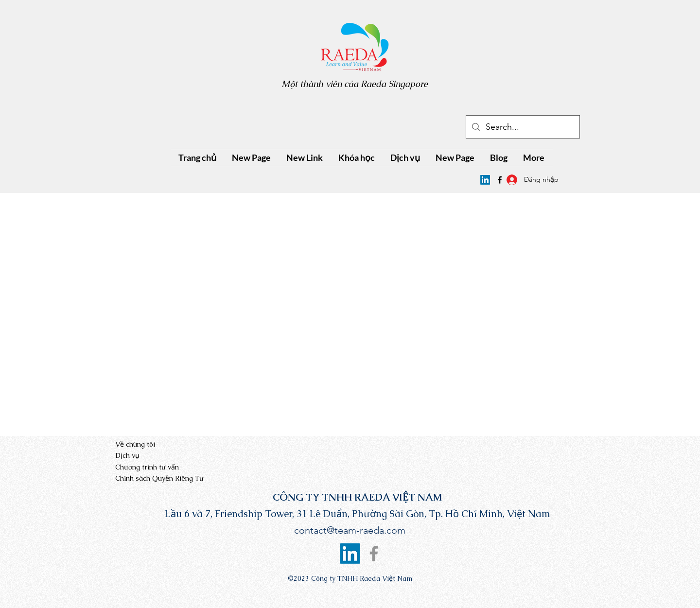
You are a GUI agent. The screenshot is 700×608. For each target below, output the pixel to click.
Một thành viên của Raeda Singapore (355, 84)
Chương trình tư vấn (147, 467)
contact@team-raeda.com (350, 530)
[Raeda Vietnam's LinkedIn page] (485, 180)
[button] (357, 157)
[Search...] (522, 127)
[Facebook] (374, 554)
